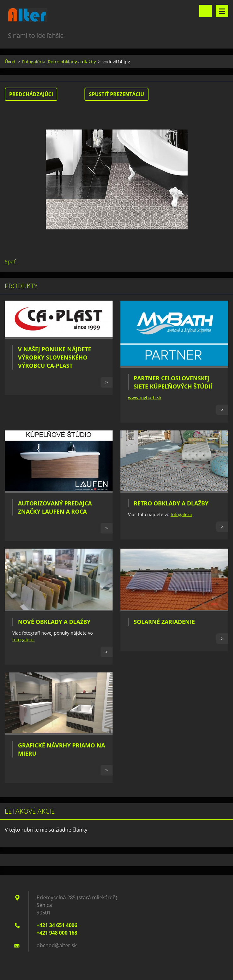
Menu (222, 11)
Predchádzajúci (31, 94)
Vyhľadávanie (206, 11)
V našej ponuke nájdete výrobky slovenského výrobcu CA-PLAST (55, 357)
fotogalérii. (24, 640)
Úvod (10, 62)
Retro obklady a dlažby (171, 503)
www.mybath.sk (145, 398)
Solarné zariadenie (164, 622)
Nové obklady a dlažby (54, 622)
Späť (10, 262)
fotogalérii (181, 514)
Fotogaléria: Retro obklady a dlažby (59, 62)
